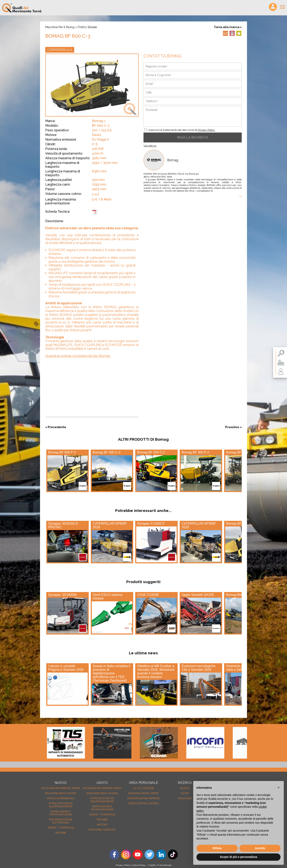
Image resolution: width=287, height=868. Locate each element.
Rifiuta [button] (217, 848)
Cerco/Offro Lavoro (143, 803)
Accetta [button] (260, 848)
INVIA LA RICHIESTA (193, 137)
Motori (102, 825)
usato (185, 793)
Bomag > (99, 121)
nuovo (185, 788)
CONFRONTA (60, 50)
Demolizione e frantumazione (61, 813)
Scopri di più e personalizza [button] (238, 857)
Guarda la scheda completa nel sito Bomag (78, 356)
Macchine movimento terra (61, 788)
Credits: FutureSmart (160, 865)
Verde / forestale (61, 828)
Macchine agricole (102, 830)
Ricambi (61, 833)
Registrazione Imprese (143, 798)
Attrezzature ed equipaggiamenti (61, 805)
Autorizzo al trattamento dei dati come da (182, 130)
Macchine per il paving (60, 27)
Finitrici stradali (87, 27)
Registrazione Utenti (143, 793)
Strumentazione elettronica (61, 821)
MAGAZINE (185, 798)
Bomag (173, 160)
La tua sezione (143, 788)
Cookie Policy (139, 865)
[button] (279, 787)
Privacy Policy (207, 130)
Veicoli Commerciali (61, 798)
